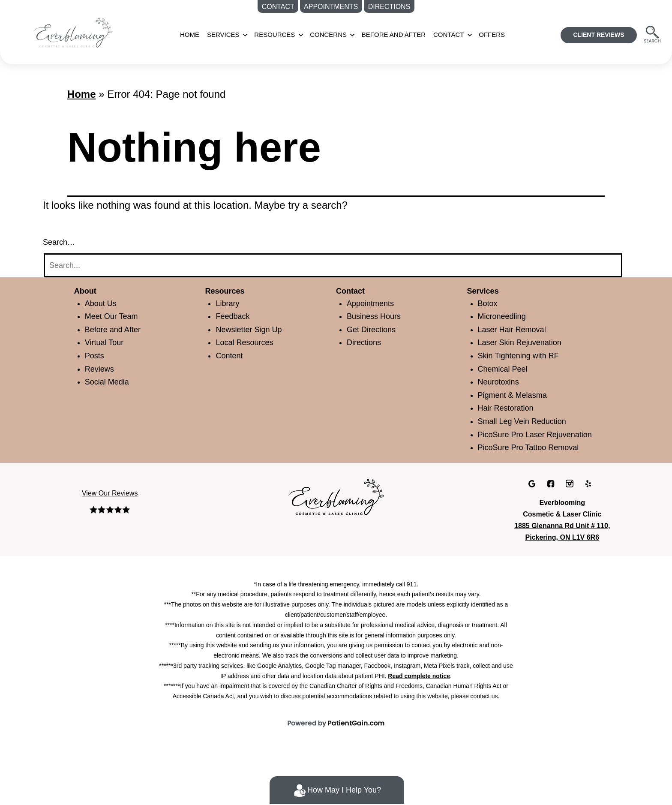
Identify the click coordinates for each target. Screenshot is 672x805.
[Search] (333, 266)
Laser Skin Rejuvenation (522, 342)
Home (200, 35)
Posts (95, 356)
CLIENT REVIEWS (601, 35)
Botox (489, 303)
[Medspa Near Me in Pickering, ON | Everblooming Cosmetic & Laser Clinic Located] (84, 32)
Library (228, 303)
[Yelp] (588, 496)
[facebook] (552, 496)
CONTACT (441, 35)
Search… (58, 242)
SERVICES (231, 35)
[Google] (533, 496)
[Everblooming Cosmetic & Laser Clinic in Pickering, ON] (336, 509)
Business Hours (376, 316)
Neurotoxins (501, 382)
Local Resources (247, 342)
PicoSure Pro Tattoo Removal (534, 461)
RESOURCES (278, 35)
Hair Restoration (509, 408)
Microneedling (505, 316)
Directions (366, 342)
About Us (102, 303)
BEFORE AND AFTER (389, 35)
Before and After (117, 329)
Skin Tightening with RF (521, 356)
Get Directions (374, 329)
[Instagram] (570, 496)
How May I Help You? (337, 790)
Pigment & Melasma (516, 395)
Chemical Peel (505, 369)
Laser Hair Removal (514, 329)
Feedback (234, 316)
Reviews (100, 369)
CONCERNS (328, 35)
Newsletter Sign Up (251, 329)
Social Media (109, 382)
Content (231, 356)
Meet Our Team (114, 316)
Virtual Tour (107, 342)
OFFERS (482, 35)
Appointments (374, 303)
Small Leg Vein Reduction (525, 421)
